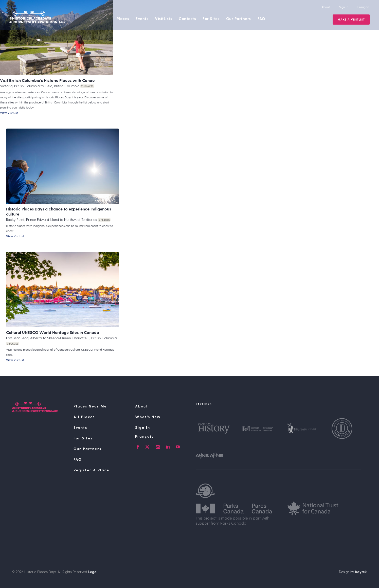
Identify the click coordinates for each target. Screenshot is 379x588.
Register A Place (91, 470)
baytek (361, 572)
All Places (84, 417)
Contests (187, 19)
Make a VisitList (351, 19)
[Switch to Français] (162, 436)
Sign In (343, 7)
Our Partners (239, 19)
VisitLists (164, 19)
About (325, 7)
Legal (93, 572)
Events (142, 19)
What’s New (148, 417)
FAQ (261, 19)
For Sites (211, 19)
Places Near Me (90, 406)
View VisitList (9, 113)
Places (123, 19)
